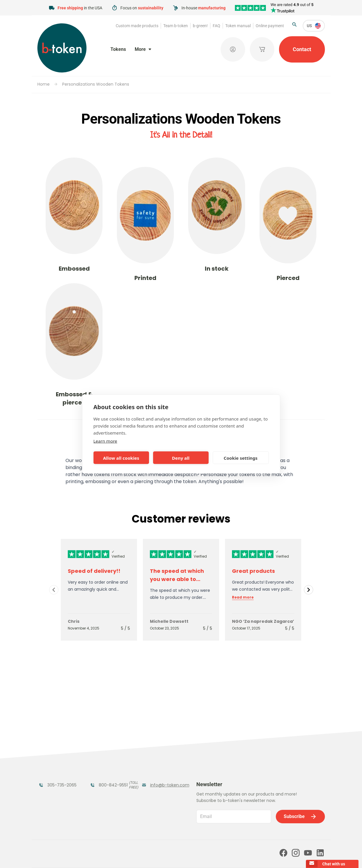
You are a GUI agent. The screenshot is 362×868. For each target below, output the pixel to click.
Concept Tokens (109, 773)
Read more (243, 597)
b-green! (200, 26)
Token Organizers (51, 776)
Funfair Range (55, 754)
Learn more (105, 441)
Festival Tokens (108, 742)
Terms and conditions (150, 855)
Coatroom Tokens (102, 757)
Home (44, 84)
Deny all (181, 458)
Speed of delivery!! (94, 571)
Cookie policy (219, 855)
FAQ (216, 26)
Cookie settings (241, 458)
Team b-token (176, 26)
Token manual (238, 26)
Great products (253, 571)
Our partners (170, 830)
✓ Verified (118, 554)
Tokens (118, 49)
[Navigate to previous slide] (54, 590)
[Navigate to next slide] (309, 590)
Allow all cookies (121, 458)
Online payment (270, 26)
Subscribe (300, 754)
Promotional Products (156, 757)
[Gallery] (181, 590)
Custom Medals (57, 791)
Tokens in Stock (160, 742)
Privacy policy (188, 855)
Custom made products (137, 26)
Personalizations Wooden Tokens (96, 84)
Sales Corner (156, 773)
